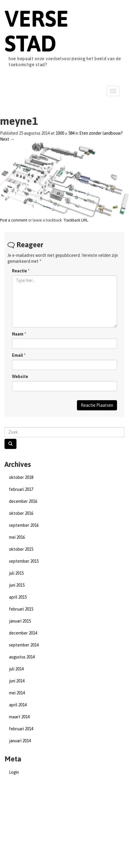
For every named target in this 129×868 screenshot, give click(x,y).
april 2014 (18, 705)
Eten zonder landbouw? (101, 133)
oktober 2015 (21, 549)
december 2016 (23, 501)
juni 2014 (17, 681)
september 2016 (24, 525)
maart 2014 (19, 717)
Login (14, 772)
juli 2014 (16, 669)
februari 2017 (21, 489)
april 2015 (18, 597)
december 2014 (23, 633)
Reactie (21, 271)
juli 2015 (16, 573)
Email (17, 355)
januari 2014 (20, 741)
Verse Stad (37, 31)
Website (20, 377)
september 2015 (24, 561)
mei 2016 (17, 537)
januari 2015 (20, 621)
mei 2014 (17, 693)
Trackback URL (76, 220)
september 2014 (24, 645)
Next (7, 139)
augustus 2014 (22, 657)
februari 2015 (21, 609)
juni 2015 (17, 585)
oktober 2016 (21, 513)
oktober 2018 (21, 477)
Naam (18, 334)
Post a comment (14, 220)
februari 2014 (21, 729)
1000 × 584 (65, 133)
